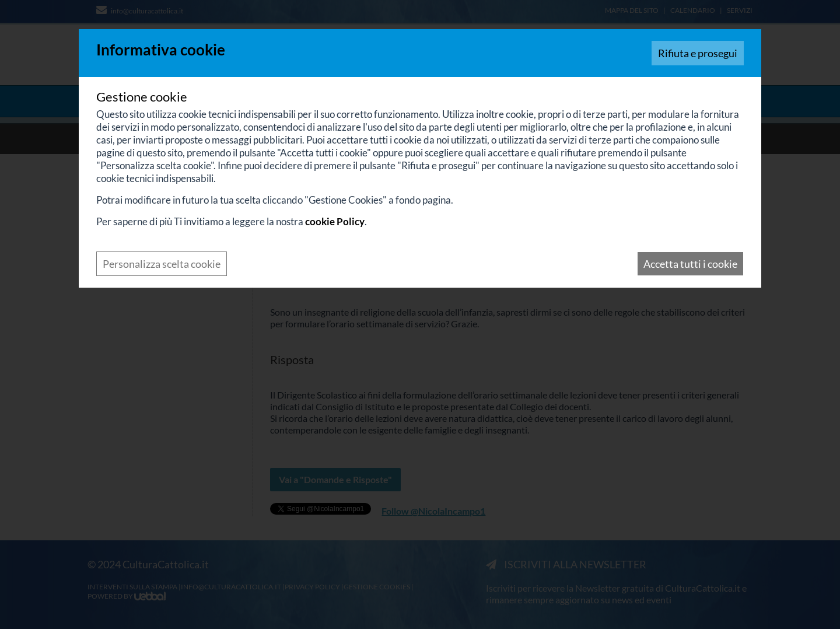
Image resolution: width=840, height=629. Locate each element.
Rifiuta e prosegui (698, 53)
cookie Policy (335, 221)
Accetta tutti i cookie (690, 264)
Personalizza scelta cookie (162, 264)
